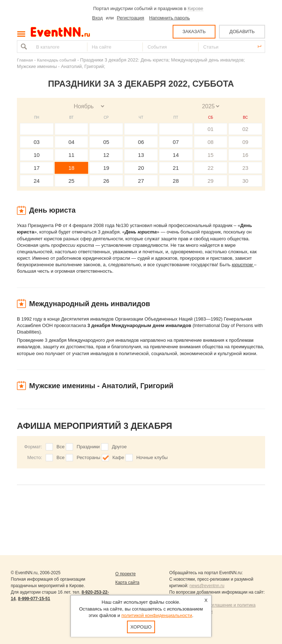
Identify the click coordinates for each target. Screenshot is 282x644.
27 (141, 181)
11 (71, 155)
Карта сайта (128, 582)
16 (245, 155)
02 (245, 129)
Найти (23, 47)
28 (176, 181)
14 (176, 155)
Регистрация (131, 18)
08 (211, 142)
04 (71, 142)
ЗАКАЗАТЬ (194, 31)
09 (245, 142)
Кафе (119, 457)
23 (245, 168)
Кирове (195, 8)
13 (141, 155)
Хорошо (141, 627)
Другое (119, 447)
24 (37, 181)
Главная (25, 60)
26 (106, 181)
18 (71, 168)
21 (176, 168)
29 (211, 181)
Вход (97, 18)
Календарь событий (56, 60)
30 (245, 181)
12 (106, 155)
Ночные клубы (152, 457)
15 (211, 155)
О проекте (126, 574)
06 (141, 142)
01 (211, 129)
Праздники (88, 447)
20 (141, 168)
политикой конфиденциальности (157, 615)
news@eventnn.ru (207, 586)
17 (37, 168)
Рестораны (88, 457)
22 (211, 168)
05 (106, 142)
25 (71, 181)
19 (106, 168)
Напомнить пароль (169, 18)
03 (37, 142)
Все (60, 447)
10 (37, 155)
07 (176, 142)
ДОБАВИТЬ (242, 31)
